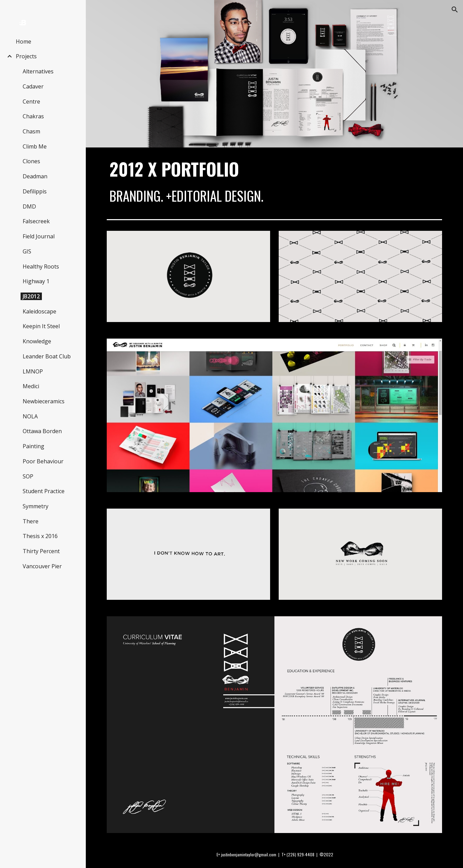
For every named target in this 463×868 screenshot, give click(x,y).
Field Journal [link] (39, 236)
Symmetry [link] (36, 506)
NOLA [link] (30, 416)
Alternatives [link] (38, 71)
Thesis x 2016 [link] (40, 536)
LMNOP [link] (33, 371)
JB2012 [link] (31, 296)
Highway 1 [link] (36, 281)
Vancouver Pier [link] (42, 566)
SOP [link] (28, 476)
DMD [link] (29, 206)
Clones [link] (31, 161)
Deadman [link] (35, 176)
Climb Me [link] (35, 146)
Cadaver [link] (33, 86)
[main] (275, 182)
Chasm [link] (31, 131)
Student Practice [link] (44, 491)
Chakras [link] (33, 116)
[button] (455, 10)
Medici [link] (31, 386)
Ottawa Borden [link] (42, 431)
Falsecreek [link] (36, 221)
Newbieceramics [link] (44, 401)
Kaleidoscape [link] (39, 311)
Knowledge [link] (37, 341)
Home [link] (24, 41)
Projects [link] (26, 56)
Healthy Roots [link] (41, 266)
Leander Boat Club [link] (47, 356)
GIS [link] (27, 251)
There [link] (31, 521)
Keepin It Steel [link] (41, 326)
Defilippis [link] (35, 191)
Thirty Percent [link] (41, 551)
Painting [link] (33, 446)
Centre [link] (31, 102)
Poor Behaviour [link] (43, 461)
